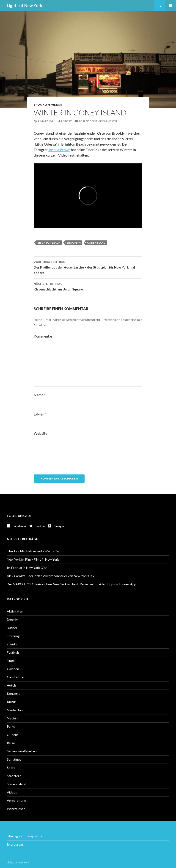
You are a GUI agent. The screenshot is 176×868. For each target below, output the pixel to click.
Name (40, 395)
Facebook (17, 526)
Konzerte (14, 694)
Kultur (11, 702)
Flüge (11, 661)
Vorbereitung (16, 800)
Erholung (13, 636)
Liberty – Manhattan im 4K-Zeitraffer (33, 551)
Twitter (37, 526)
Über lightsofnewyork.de (25, 836)
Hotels (12, 685)
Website (40, 433)
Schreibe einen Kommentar (98, 121)
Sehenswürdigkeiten (22, 751)
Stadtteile (14, 776)
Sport (11, 768)
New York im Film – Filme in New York (33, 559)
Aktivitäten (15, 611)
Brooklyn (42, 105)
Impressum (15, 844)
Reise (11, 743)
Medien (12, 718)
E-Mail (40, 414)
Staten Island (16, 784)
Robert (66, 121)
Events (12, 644)
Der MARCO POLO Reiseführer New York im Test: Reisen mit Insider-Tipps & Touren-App (71, 584)
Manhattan (15, 710)
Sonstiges (14, 759)
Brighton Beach (49, 243)
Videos (56, 105)
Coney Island (96, 243)
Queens (13, 735)
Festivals (13, 652)
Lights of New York (25, 5)
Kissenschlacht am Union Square (88, 286)
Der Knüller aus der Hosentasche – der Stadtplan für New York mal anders (88, 267)
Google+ (57, 526)
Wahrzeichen (16, 809)
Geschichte (15, 677)
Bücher (12, 628)
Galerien (13, 669)
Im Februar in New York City (27, 568)
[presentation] (69, 461)
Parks (11, 726)
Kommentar (43, 336)
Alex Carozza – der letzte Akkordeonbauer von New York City (51, 576)
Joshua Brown (59, 150)
